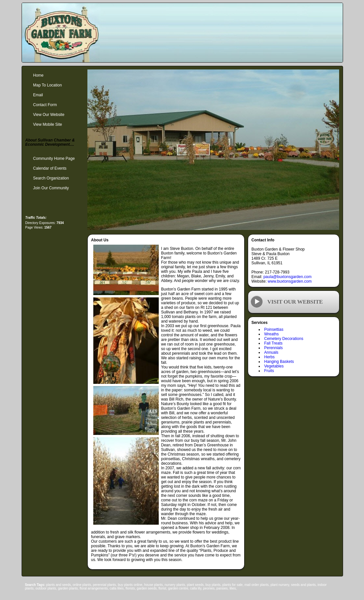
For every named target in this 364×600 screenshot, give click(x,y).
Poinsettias (274, 329)
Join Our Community (51, 188)
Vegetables (274, 366)
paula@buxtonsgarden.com (288, 277)
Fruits (269, 371)
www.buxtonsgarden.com (290, 281)
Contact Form (45, 105)
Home (38, 75)
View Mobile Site (48, 124)
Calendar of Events (50, 168)
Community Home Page (54, 159)
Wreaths (271, 334)
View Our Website (49, 115)
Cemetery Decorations (284, 339)
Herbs (269, 357)
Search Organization (51, 178)
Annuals (271, 352)
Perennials (273, 348)
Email (38, 95)
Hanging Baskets (279, 362)
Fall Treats (273, 343)
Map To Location (47, 85)
